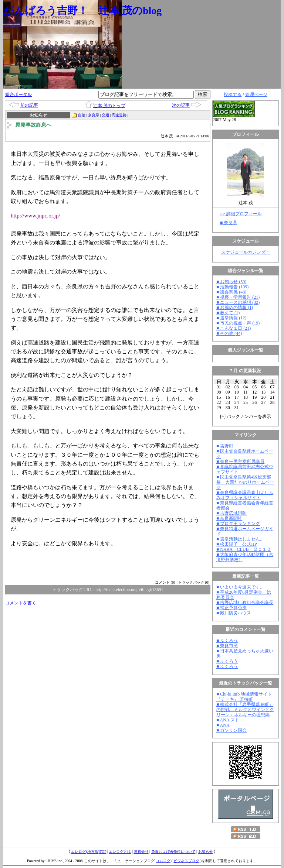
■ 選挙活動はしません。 (240, 539)
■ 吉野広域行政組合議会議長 (245, 603)
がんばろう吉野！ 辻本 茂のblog (82, 11)
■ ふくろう (227, 641)
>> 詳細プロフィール (241, 214)
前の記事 (29, 105)
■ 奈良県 (229, 223)
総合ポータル (18, 95)
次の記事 (181, 105)
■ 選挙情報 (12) (231, 318)
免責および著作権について (173, 852)
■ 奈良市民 (227, 646)
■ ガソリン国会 (231, 730)
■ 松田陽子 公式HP (237, 544)
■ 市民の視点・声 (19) (238, 323)
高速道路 (119, 115)
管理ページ (256, 95)
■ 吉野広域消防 (231, 513)
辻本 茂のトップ (109, 106)
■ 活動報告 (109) (232, 287)
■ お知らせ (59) (231, 282)
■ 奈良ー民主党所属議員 (240, 462)
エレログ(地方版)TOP (89, 852)
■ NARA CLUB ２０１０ (244, 549)
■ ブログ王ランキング (238, 524)
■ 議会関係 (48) (231, 292)
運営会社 (141, 852)
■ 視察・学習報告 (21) (238, 297)
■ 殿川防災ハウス (234, 613)
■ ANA (223, 725)
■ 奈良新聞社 (229, 518)
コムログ (163, 861)
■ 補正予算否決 (231, 608)
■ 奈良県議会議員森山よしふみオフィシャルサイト (245, 495)
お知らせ (206, 852)
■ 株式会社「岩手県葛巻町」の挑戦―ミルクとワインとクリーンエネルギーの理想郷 (245, 710)
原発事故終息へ (33, 125)
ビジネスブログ (186, 861)
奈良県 (94, 115)
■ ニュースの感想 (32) (238, 302)
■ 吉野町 (225, 446)
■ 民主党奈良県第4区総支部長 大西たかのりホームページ (245, 482)
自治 (82, 115)
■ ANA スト (228, 720)
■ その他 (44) (229, 333)
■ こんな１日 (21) (234, 328)
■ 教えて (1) (228, 313)
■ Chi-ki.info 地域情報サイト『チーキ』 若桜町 (244, 697)
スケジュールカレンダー (246, 252)
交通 (105, 115)
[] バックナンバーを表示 (246, 416)
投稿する (233, 95)
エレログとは (120, 852)
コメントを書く (21, 603)
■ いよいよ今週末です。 (240, 587)
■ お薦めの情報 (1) (235, 308)
